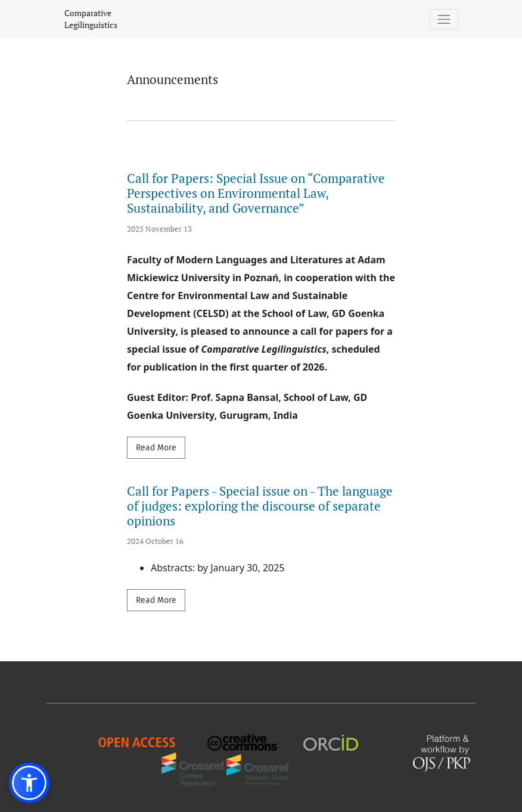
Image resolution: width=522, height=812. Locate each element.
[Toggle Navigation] (444, 19)
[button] (29, 783)
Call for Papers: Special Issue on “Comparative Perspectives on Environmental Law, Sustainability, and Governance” (256, 193)
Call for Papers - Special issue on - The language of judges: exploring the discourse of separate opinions (260, 506)
